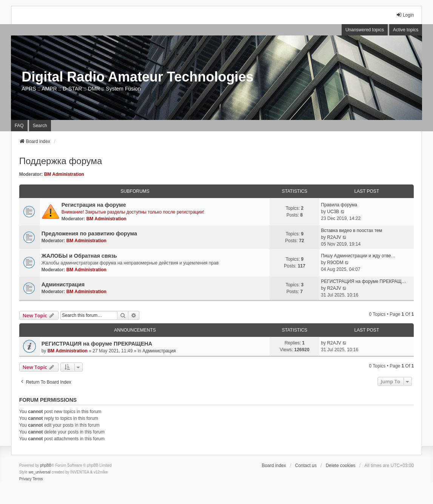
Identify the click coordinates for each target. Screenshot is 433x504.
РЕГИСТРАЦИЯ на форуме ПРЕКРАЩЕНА (97, 344)
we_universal (40, 472)
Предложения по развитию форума (89, 234)
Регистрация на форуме (94, 205)
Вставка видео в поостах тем (351, 230)
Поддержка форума (61, 161)
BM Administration (64, 174)
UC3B (333, 212)
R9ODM (335, 263)
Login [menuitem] (405, 15)
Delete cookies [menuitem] (341, 466)
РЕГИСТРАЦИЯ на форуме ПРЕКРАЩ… (363, 281)
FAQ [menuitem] (19, 126)
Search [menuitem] (40, 126)
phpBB (46, 465)
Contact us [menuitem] (306, 466)
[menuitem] (25, 479)
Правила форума (339, 205)
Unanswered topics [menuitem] (365, 30)
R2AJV (334, 237)
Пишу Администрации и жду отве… (358, 256)
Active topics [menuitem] (406, 30)
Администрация (63, 284)
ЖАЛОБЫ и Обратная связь (79, 256)
